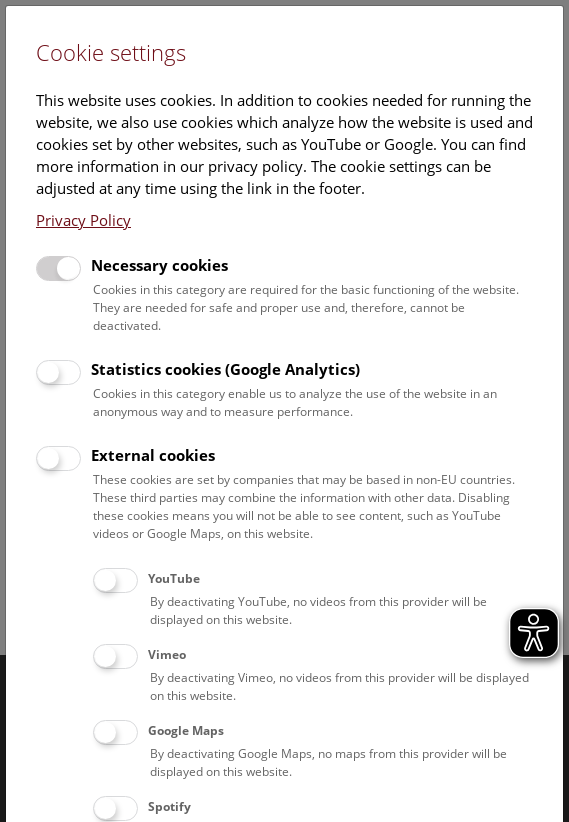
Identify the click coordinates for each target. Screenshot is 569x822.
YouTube (174, 578)
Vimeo (167, 654)
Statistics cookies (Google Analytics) (225, 369)
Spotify (169, 806)
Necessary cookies (159, 265)
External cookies (153, 455)
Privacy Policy (83, 220)
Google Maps (186, 730)
